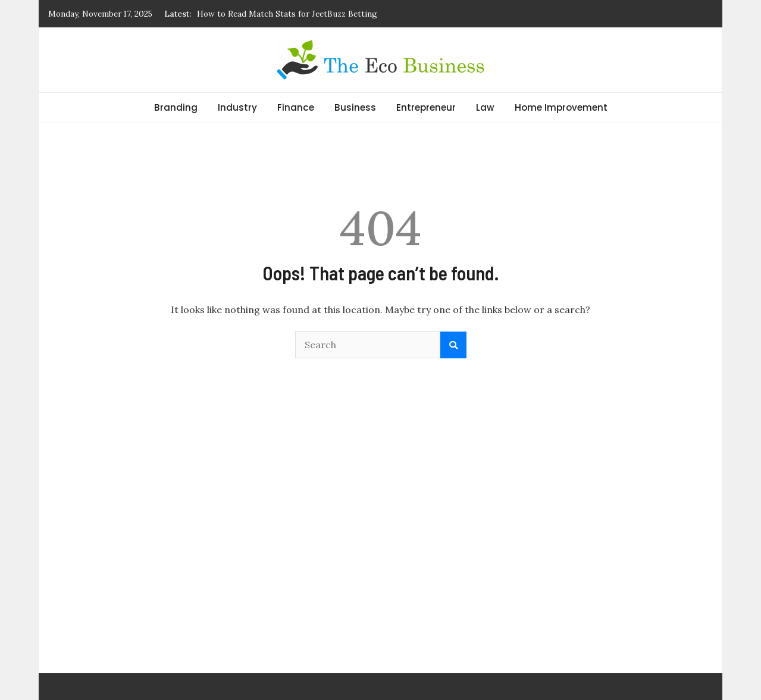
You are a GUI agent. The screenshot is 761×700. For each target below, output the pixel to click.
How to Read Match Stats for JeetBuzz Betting (287, 14)
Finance (296, 107)
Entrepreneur (426, 107)
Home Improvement (561, 107)
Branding (176, 107)
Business (355, 107)
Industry (237, 107)
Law (485, 107)
